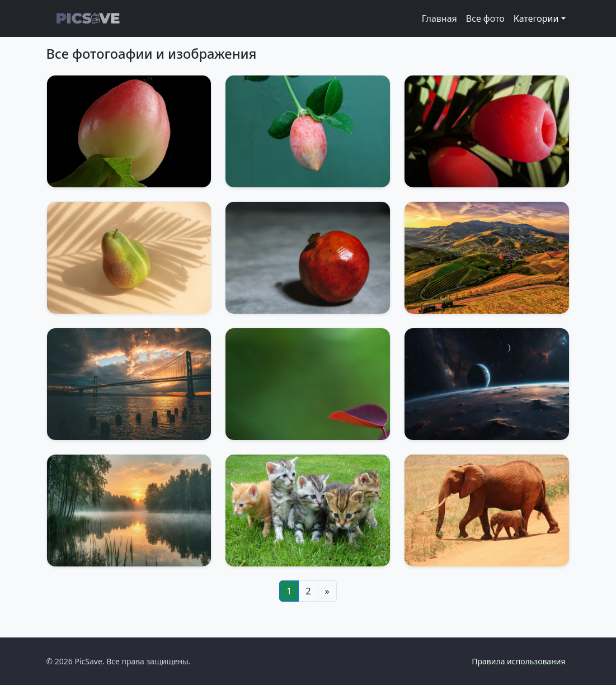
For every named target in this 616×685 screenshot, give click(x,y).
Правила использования (518, 661)
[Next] (327, 591)
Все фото (485, 18)
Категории (536, 18)
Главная (439, 18)
